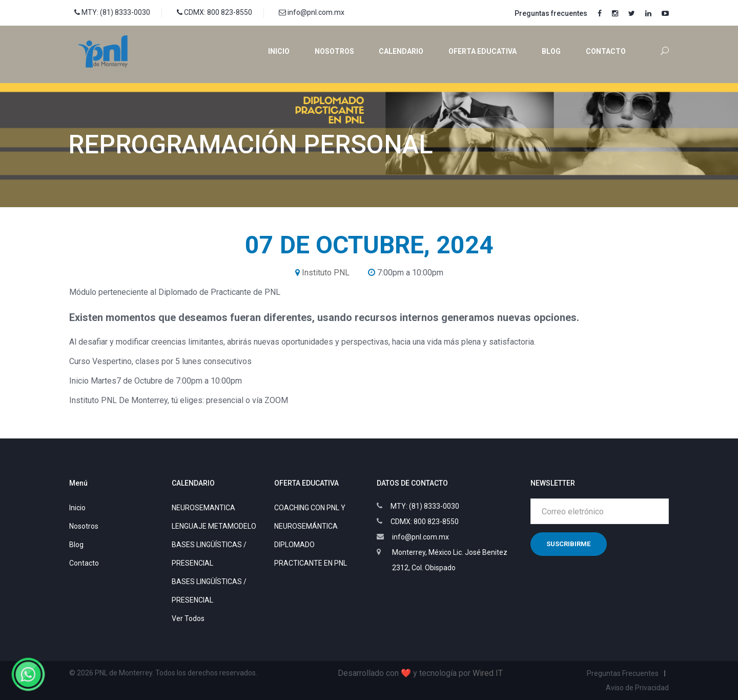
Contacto (606, 51)
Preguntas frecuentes (551, 13)
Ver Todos (188, 618)
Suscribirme (568, 544)
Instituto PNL (326, 273)
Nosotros (334, 51)
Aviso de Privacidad (637, 688)
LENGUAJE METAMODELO (214, 526)
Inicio (279, 51)
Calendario (401, 51)
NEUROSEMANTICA (203, 508)
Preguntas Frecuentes (623, 673)
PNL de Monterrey (124, 673)
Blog (551, 51)
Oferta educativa (483, 51)
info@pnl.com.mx (312, 12)
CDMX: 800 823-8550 (214, 12)
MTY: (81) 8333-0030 (112, 12)
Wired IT (488, 673)
